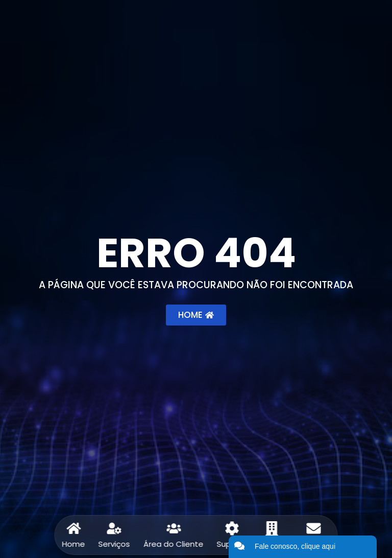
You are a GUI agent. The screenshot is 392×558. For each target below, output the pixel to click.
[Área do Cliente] (174, 528)
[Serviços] (114, 528)
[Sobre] (272, 528)
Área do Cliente (173, 544)
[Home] (73, 528)
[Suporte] (232, 528)
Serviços (114, 544)
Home (74, 544)
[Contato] (313, 528)
